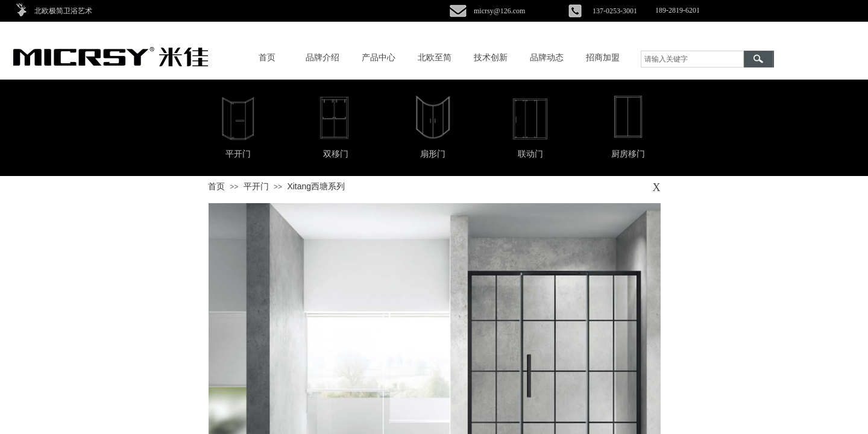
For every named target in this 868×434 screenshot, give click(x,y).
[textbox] (692, 59)
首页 (216, 186)
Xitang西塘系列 (316, 186)
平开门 (256, 186)
